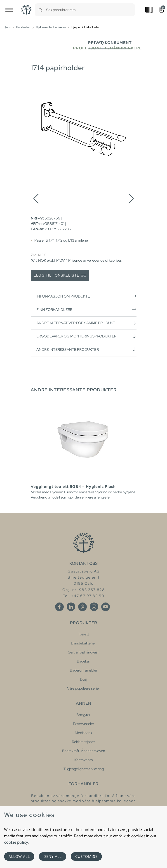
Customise (86, 856)
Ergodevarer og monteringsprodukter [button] (86, 336)
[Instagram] (94, 607)
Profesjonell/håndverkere (107, 48)
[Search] (40, 10)
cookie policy (16, 842)
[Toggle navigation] (9, 10)
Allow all (19, 856)
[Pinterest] (82, 607)
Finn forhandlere (86, 309)
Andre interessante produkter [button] (86, 349)
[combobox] (91, 10)
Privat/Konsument (110, 43)
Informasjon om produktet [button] (86, 296)
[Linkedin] (71, 607)
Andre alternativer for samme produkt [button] (86, 323)
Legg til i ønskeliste (60, 276)
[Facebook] (59, 607)
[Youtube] (106, 607)
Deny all (53, 856)
